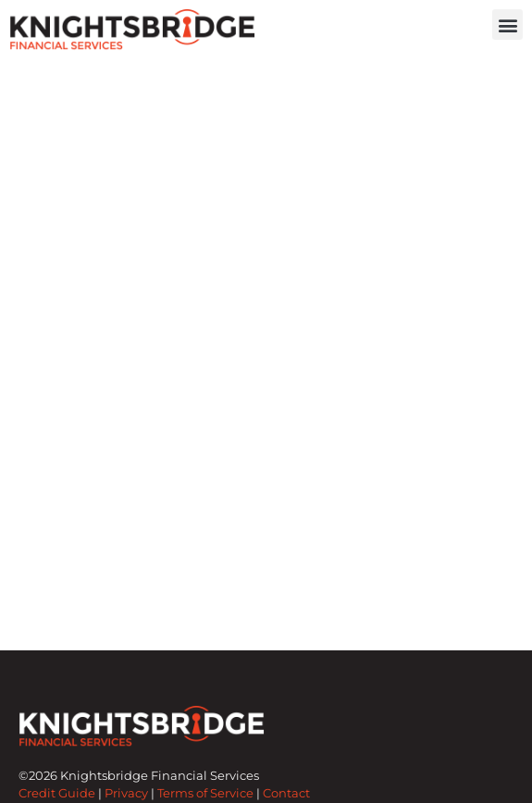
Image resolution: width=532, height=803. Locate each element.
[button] (507, 25)
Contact (286, 793)
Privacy (126, 793)
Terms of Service (205, 793)
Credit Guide (57, 793)
